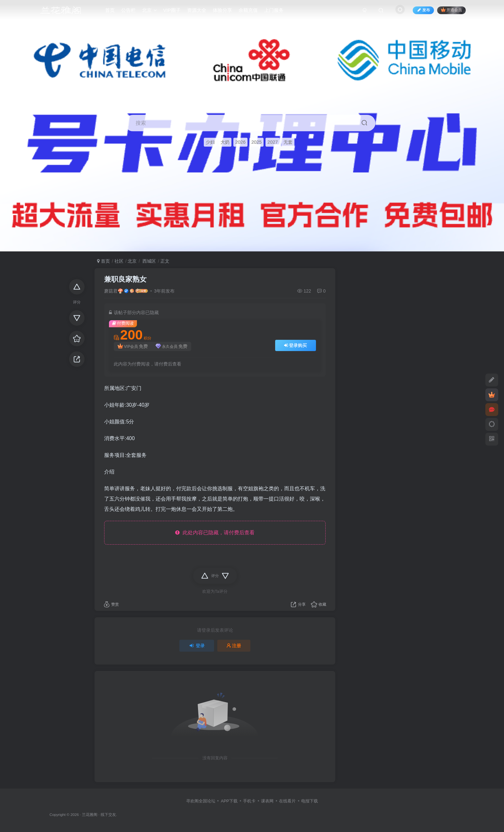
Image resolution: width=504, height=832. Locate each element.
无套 (288, 142)
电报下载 (310, 801)
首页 (104, 261)
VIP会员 (133, 346)
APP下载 (229, 801)
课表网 (267, 801)
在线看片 (287, 801)
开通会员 (451, 10)
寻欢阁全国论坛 (201, 801)
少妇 (210, 142)
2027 (273, 142)
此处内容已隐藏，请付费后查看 (215, 533)
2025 (256, 142)
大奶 (225, 142)
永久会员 (171, 346)
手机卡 (249, 801)
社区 (119, 261)
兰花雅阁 (90, 814)
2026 (240, 142)
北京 (132, 261)
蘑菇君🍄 (114, 291)
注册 (234, 646)
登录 (197, 646)
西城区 (148, 261)
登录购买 (296, 345)
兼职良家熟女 (125, 279)
